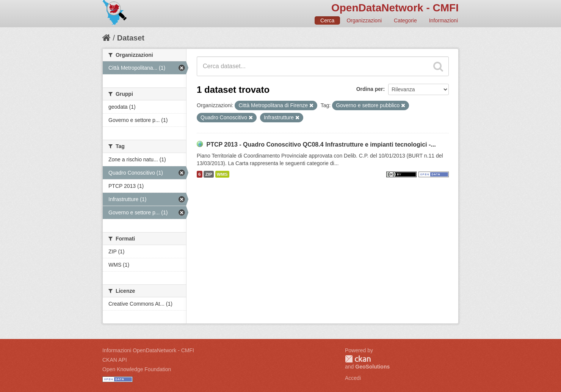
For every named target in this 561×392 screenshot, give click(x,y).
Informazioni (443, 20)
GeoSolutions (372, 367)
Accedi (353, 378)
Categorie (405, 20)
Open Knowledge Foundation (137, 369)
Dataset (131, 38)
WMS (222, 174)
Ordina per (370, 89)
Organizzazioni (364, 20)
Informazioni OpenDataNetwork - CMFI (148, 350)
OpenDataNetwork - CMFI (395, 8)
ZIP (208, 174)
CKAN (358, 359)
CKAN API (115, 360)
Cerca (327, 20)
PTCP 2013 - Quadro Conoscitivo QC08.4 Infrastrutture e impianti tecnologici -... (321, 144)
